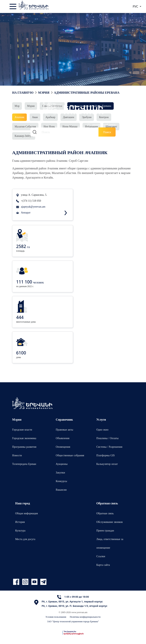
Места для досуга (25, 539)
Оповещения (63, 447)
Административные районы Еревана (87, 93)
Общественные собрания (70, 455)
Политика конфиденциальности (85, 617)
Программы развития (24, 447)
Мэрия (44, 93)
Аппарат (26, 212)
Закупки (60, 472)
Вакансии (61, 490)
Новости (17, 455)
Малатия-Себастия (25, 126)
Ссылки (101, 556)
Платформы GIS (106, 455)
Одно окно (102, 429)
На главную (23, 93)
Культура (20, 530)
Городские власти (22, 429)
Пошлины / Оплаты (108, 438)
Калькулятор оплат (107, 464)
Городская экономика (24, 438)
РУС (136, 6)
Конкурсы (61, 481)
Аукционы (62, 464)
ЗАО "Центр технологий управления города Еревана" (73, 621)
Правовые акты (64, 429)
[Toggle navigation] (13, 6)
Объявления (63, 438)
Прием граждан (105, 530)
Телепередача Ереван (24, 464)
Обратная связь (105, 513)
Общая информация (27, 513)
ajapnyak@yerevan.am (33, 206)
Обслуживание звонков (110, 522)
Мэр (17, 106)
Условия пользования (56, 617)
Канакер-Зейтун (24, 136)
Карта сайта (103, 565)
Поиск (107, 132)
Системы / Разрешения (109, 447)
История (20, 522)
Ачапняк (19, 117)
